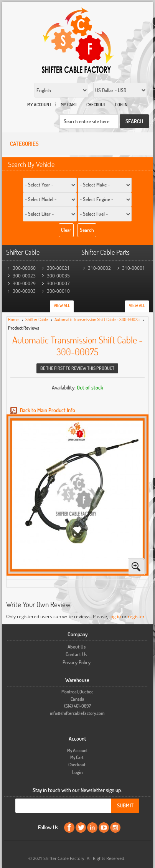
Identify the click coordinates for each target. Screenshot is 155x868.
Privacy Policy (77, 662)
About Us (77, 647)
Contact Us (76, 654)
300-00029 (24, 283)
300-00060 (24, 268)
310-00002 (99, 268)
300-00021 (58, 268)
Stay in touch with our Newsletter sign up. (77, 790)
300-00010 (58, 291)
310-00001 (134, 268)
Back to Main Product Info (48, 410)
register (136, 616)
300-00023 (24, 276)
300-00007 (58, 283)
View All (62, 305)
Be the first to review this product (77, 368)
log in (115, 616)
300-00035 (58, 276)
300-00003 (24, 291)
